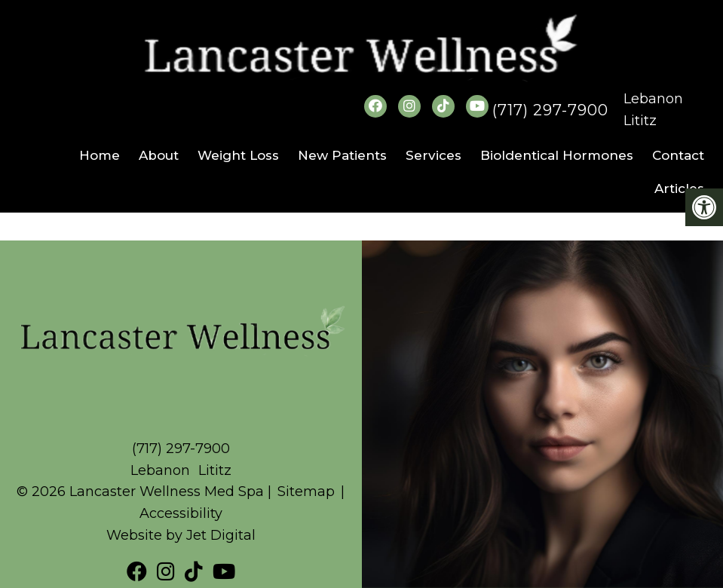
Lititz (640, 121)
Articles (679, 188)
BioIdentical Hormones (557, 155)
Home (100, 155)
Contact (678, 155)
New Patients (342, 155)
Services (433, 155)
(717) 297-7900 (550, 110)
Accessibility (181, 513)
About (159, 155)
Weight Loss (238, 155)
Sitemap (306, 492)
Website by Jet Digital (181, 535)
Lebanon (653, 99)
